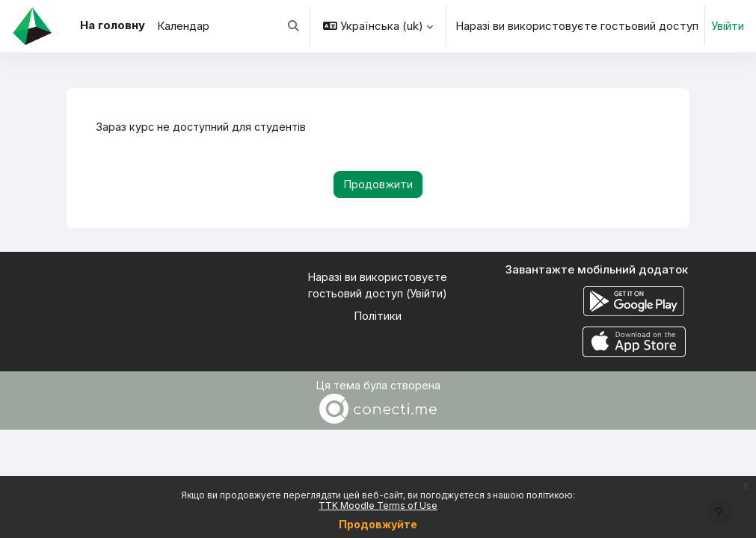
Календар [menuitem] (183, 26)
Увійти (728, 26)
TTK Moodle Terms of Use (378, 505)
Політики (378, 318)
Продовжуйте (378, 524)
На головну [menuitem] (113, 25)
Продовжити (378, 185)
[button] (294, 26)
